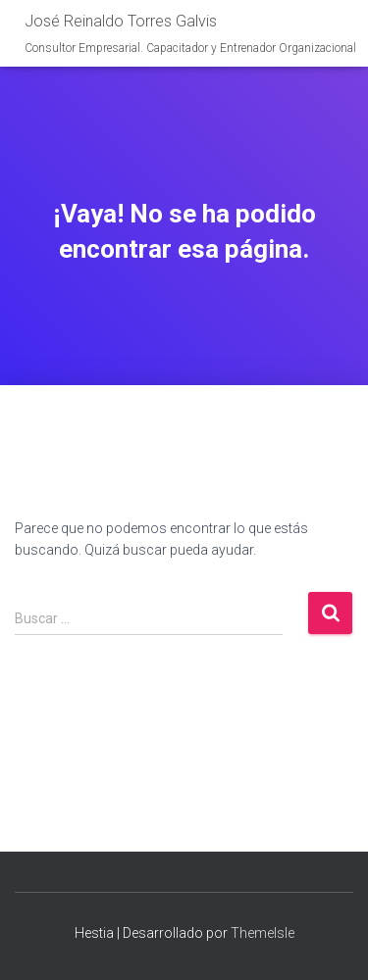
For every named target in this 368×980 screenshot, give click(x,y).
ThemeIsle (263, 933)
